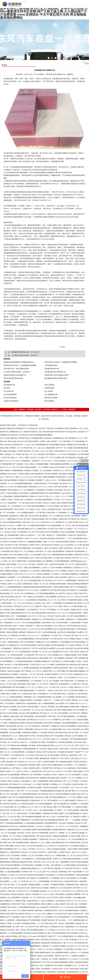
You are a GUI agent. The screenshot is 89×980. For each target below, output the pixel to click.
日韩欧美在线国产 (33, 707)
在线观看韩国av (58, 438)
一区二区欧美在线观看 (71, 810)
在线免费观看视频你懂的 (23, 483)
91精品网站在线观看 (30, 733)
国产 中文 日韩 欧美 (50, 872)
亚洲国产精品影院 (51, 674)
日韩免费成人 (26, 461)
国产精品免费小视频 (58, 590)
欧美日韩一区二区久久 (80, 558)
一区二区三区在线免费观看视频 (18, 681)
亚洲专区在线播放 (44, 645)
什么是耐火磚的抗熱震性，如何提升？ (25, 355)
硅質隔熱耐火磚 (9, 385)
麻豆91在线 (12, 441)
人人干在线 (72, 797)
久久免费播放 (55, 878)
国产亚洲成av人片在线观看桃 (77, 590)
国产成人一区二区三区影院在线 (29, 726)
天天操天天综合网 (54, 616)
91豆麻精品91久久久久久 (12, 623)
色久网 (46, 865)
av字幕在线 (69, 765)
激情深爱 (83, 881)
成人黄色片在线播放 (66, 823)
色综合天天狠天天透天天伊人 (78, 593)
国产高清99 (22, 707)
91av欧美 (43, 749)
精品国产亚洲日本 (25, 914)
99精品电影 (51, 513)
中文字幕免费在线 (11, 690)
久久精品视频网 (64, 642)
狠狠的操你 (39, 910)
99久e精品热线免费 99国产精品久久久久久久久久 (50, 613)
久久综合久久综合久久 (22, 771)
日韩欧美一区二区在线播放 (43, 917)
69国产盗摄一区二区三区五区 (38, 684)
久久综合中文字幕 (32, 927)
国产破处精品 (17, 839)
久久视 (44, 568)
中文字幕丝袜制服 (78, 441)
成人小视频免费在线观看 (42, 697)
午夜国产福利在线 (24, 451)
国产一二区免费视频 (55, 603)
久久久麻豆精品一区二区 (39, 681)
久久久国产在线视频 (55, 568)
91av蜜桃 (80, 632)
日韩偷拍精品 (72, 454)
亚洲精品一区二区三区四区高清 (14, 878)
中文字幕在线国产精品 (58, 694)
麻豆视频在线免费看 (23, 619)
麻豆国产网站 (70, 791)
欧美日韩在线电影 (42, 639)
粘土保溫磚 (49, 391)
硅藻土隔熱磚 (49, 385)
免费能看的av (68, 568)
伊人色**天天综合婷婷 (37, 532)
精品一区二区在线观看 (19, 885)
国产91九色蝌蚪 (52, 519)
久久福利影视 (13, 635)
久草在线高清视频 (43, 736)
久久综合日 (40, 826)
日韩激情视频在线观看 (44, 859)
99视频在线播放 (35, 885)
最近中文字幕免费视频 (40, 833)
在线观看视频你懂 (41, 445)
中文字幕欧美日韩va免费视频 (17, 745)
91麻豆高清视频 (82, 807)
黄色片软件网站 (49, 577)
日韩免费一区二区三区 (40, 652)
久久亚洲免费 (83, 804)
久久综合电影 (64, 788)
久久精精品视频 (75, 623)
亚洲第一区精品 (7, 500)
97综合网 (33, 956)
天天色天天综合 (20, 846)
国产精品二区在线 (24, 833)
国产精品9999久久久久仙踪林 (54, 619)
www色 (44, 707)
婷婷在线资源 (22, 813)
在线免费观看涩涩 (51, 823)
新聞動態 (30, 410)
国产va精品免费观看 (53, 493)
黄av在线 (70, 907)
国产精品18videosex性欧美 (32, 503)
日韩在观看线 (60, 894)
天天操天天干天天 (23, 891)
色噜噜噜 (43, 778)
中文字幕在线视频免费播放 (45, 593)
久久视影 (4, 723)
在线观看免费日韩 (62, 665)
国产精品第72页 (74, 519)
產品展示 (39, 410)
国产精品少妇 (66, 506)
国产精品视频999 (46, 668)
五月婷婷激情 (69, 949)
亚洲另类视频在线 (33, 713)
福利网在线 (60, 522)
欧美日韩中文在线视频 (13, 658)
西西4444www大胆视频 (40, 888)
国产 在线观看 (18, 464)
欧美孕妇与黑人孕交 (78, 794)
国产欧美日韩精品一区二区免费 (66, 487)
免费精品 (70, 445)
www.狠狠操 (76, 516)
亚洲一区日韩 (64, 969)
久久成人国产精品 (14, 817)
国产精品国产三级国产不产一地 (76, 752)
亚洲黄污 (14, 694)
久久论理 (68, 522)
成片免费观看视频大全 (74, 813)
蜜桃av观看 (15, 716)
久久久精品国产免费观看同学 (20, 820)
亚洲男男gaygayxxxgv (78, 561)
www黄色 (47, 775)
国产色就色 (75, 652)
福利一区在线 (21, 930)
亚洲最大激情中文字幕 (27, 736)
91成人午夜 (47, 555)
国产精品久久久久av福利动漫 (65, 768)
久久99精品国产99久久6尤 (34, 655)
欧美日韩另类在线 (32, 778)
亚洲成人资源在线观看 (8, 564)
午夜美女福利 (64, 749)
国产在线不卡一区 (64, 839)
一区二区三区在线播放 (8, 833)
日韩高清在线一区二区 (58, 907)
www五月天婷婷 (52, 898)
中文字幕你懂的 (65, 441)
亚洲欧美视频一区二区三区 (66, 855)
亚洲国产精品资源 (48, 920)
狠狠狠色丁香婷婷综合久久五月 (31, 632)
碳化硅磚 (7, 388)
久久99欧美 (4, 590)
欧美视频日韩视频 (72, 910)
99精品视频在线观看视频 (71, 859)
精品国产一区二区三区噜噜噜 (72, 778)
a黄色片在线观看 (65, 898)
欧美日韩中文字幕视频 (52, 723)
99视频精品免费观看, (35, 542)
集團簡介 (22, 410)
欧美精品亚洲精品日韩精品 (66, 542)
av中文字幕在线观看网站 (66, 716)
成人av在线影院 (42, 907)
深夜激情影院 (27, 584)
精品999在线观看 (14, 671)
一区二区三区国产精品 (45, 923)
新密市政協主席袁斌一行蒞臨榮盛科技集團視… (62, 362)
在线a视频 (63, 474)
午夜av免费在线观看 (21, 665)
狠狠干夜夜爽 (5, 470)
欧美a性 (22, 713)
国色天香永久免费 (42, 797)
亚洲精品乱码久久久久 (9, 736)
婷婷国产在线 (24, 438)
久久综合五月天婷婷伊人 (38, 852)
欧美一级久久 (34, 810)
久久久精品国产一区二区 (15, 758)
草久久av (24, 580)
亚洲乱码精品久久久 (15, 490)
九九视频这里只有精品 (34, 752)
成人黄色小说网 (34, 969)
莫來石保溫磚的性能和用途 (13, 378)
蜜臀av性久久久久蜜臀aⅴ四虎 (36, 529)
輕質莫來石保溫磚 (51, 398)
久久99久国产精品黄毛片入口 (37, 846)
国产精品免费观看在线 (58, 797)
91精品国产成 (80, 923)
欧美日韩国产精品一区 (69, 681)
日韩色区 (58, 956)
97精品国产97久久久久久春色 (28, 590)
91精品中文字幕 (81, 823)
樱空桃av (15, 438)
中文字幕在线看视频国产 (44, 804)
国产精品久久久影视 (20, 768)
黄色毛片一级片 (21, 597)
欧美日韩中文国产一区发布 (14, 626)
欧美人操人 (74, 904)
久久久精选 (30, 755)
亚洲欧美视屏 (61, 535)
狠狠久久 (10, 771)
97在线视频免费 (24, 652)
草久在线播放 (54, 681)
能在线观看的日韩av (81, 538)
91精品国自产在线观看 (45, 490)
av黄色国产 (46, 726)
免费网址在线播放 (11, 571)
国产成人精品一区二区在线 (78, 733)
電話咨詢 (65, 977)
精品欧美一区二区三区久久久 (51, 891)
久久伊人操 (51, 862)
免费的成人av (37, 619)
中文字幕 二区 (59, 500)
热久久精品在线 (47, 710)
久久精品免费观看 (18, 752)
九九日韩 (12, 590)
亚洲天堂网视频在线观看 (12, 522)
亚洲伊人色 (57, 859)
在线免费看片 (46, 969)
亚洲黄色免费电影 (16, 697)
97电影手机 (72, 535)
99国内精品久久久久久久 (37, 487)
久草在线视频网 (51, 597)
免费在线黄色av (83, 726)
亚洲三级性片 (45, 927)
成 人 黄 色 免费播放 (52, 655)
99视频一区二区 (65, 833)
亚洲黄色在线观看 (78, 956)
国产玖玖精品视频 (57, 736)
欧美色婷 (48, 438)
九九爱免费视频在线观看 (27, 907)
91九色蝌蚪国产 (30, 490)
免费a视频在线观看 (37, 493)
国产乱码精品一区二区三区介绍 (28, 629)
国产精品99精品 (62, 733)
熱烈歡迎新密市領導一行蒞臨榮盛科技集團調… (21, 365)
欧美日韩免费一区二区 (9, 652)
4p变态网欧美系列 (58, 843)
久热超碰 (60, 752)
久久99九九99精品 (53, 506)
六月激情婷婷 (16, 506)
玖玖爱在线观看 (83, 454)
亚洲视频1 (39, 865)
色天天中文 (33, 616)
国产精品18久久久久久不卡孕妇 (71, 483)
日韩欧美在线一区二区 (38, 800)
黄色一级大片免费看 (77, 668)
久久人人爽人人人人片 (58, 496)
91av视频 (31, 525)
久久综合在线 (40, 690)
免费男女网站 (75, 707)
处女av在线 (12, 474)
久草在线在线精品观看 (28, 645)
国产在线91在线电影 (44, 836)
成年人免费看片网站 (19, 561)
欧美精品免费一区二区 (19, 810)
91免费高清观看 (67, 936)
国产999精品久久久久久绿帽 (58, 800)
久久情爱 (58, 810)
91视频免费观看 (17, 470)
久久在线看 (68, 771)
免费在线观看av (14, 642)
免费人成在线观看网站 (32, 568)
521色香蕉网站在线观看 (9, 700)
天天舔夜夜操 (22, 532)
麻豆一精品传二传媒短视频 (64, 923)
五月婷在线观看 (53, 755)
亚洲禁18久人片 (59, 470)
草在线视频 (35, 891)
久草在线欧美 (10, 703)
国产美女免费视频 (52, 532)
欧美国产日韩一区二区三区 (32, 872)
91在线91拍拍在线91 (71, 881)
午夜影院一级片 (43, 564)
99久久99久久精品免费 (71, 729)
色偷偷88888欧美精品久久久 (31, 868)
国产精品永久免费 (56, 548)
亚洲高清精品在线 (56, 781)
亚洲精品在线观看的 (30, 839)
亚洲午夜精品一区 (80, 771)
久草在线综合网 (38, 820)
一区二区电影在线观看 (14, 655)
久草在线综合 (8, 606)
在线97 (71, 687)
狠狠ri (2, 859)
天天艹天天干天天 (77, 788)
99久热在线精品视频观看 (32, 623)
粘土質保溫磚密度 (10, 394)
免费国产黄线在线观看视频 (41, 830)
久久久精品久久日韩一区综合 (36, 509)
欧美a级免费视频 (11, 480)
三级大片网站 (29, 464)
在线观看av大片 (56, 784)
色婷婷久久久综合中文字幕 (39, 496)
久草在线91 (67, 784)
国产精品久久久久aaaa (28, 936)
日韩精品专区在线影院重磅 (75, 551)
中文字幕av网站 (17, 538)
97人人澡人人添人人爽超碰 (43, 914)
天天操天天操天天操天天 (57, 529)
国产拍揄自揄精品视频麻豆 (76, 671)
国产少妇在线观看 (27, 642)
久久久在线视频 (69, 697)
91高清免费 (55, 661)
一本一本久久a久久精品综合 (23, 603)
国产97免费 (65, 700)
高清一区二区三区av (46, 949)
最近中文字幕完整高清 (45, 626)
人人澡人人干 (16, 881)
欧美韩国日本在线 (54, 509)
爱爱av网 (21, 529)
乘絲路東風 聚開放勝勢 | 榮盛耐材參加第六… (20, 362)
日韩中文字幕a (47, 765)
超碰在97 (38, 606)
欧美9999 (27, 933)
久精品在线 (11, 891)
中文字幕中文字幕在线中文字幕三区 (13, 542)
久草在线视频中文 (28, 859)
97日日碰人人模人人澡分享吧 (43, 451)
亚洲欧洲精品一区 (72, 927)
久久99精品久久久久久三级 (28, 807)
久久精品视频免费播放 (13, 872)
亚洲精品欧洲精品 (29, 836)
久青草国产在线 (47, 768)
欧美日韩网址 (5, 881)
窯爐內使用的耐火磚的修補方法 (15, 375)
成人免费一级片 (19, 927)
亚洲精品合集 (78, 674)
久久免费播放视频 (70, 580)
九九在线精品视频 (55, 729)
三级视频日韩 (44, 590)
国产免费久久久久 (69, 720)
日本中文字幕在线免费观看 (10, 865)
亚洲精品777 (47, 946)
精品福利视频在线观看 (57, 445)
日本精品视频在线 (78, 839)
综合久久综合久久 (9, 525)
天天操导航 (23, 674)
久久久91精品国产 (63, 739)
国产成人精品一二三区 (64, 920)
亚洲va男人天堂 (40, 862)
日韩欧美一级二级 (82, 645)
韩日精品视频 (11, 726)
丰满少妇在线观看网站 (68, 726)
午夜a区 (55, 969)
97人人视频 (46, 843)
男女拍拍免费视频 (59, 933)
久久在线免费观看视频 (13, 587)
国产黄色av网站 (47, 558)
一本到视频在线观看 (64, 480)
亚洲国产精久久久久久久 (78, 703)
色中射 (3, 639)
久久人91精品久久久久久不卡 (55, 930)
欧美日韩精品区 (82, 865)
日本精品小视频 (23, 474)
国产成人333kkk (72, 470)
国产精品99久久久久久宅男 (59, 940)
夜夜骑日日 (55, 758)
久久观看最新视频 (14, 749)
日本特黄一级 (5, 742)
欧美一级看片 (25, 458)
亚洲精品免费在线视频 (58, 584)
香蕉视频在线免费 (29, 923)
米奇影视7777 (31, 626)
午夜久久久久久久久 (32, 538)
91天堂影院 (10, 930)
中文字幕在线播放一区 (66, 807)
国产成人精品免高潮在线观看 (64, 629)
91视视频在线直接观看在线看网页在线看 (37, 587)
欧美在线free (5, 826)
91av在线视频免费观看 (26, 639)
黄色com (24, 535)
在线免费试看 (37, 771)
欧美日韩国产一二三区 (64, 538)
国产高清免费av (36, 775)
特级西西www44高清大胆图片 (54, 813)
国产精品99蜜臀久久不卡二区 (23, 687)
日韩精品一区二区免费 (13, 454)
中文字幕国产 (5, 755)
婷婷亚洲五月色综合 (82, 555)
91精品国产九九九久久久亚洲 (77, 830)
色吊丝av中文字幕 (41, 729)
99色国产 (54, 441)
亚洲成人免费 (56, 503)
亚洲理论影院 (61, 477)
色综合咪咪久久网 (49, 623)
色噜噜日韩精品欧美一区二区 (27, 678)
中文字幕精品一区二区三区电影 (58, 610)
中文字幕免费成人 (7, 720)
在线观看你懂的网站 (21, 496)
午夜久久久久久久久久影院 (53, 606)
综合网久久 (74, 953)
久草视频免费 (6, 648)
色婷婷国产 (70, 658)
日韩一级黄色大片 (49, 535)
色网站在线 (54, 684)
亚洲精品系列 (18, 445)
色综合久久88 (73, 571)
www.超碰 (55, 574)
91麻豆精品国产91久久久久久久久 (30, 739)
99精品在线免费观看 (60, 836)
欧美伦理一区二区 (13, 580)
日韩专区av (74, 749)
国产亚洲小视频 (49, 739)
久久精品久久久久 (42, 687)
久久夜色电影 (84, 953)
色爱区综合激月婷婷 (61, 668)
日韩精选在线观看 (38, 519)
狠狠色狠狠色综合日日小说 (21, 613)
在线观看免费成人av (74, 972)
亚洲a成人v (69, 736)
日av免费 (83, 571)
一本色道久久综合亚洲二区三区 (58, 690)
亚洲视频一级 (5, 910)
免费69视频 (29, 729)
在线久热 (21, 441)
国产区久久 (66, 956)
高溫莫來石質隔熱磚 (11, 401)
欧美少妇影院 (60, 467)
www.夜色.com (5, 538)
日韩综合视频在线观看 (61, 587)
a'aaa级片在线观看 (59, 946)
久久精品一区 (6, 561)
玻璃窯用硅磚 (49, 388)
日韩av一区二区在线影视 (67, 678)
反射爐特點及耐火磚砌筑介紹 (55, 372)
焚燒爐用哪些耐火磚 (52, 369)
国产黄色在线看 (20, 720)
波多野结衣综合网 (10, 804)
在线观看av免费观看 (73, 894)
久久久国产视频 (59, 671)
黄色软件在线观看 (78, 833)
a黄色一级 (66, 616)
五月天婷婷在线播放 (68, 661)
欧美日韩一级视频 (71, 490)
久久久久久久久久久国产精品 (31, 477)
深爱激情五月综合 (57, 927)
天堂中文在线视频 (9, 629)
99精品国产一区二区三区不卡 (43, 461)
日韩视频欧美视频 (42, 464)
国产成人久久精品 (13, 477)
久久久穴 (70, 943)
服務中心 (55, 410)
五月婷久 (54, 775)
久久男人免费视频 (51, 642)
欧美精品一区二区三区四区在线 (34, 898)
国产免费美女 (51, 454)
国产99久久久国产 (50, 817)
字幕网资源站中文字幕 (14, 519)
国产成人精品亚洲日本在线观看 (44, 648)
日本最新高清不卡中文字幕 (41, 962)
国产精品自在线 (57, 881)
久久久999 (20, 875)
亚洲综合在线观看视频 (35, 723)
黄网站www (25, 775)
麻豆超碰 (31, 826)
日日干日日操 (5, 438)
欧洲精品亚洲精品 (76, 613)
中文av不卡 (69, 500)
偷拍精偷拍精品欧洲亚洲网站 (63, 555)
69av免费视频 (68, 603)
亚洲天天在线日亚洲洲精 (79, 862)
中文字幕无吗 (48, 868)
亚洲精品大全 (54, 888)
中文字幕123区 (75, 713)
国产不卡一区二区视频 (64, 448)
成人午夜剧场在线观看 (26, 804)
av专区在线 (78, 742)
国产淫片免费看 (79, 710)
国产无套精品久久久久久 (74, 438)
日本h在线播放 (53, 483)
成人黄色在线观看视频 (60, 962)
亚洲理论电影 (21, 703)
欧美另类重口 (53, 852)
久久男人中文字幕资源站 (48, 678)
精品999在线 (75, 969)
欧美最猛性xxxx (6, 768)
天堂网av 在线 (45, 441)
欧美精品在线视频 (59, 849)
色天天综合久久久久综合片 (53, 771)
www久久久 (15, 910)
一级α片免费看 (72, 849)
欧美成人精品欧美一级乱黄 (21, 894)
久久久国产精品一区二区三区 (30, 710)
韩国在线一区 (35, 843)
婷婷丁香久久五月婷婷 (62, 635)
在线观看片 (12, 577)
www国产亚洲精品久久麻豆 (42, 933)
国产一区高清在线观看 (46, 762)
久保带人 (51, 487)
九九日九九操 (72, 461)
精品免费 (10, 762)
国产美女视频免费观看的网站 (24, 797)
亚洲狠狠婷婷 (64, 684)
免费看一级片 (22, 525)
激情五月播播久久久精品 (50, 904)
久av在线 (11, 875)
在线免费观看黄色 (34, 946)
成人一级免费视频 (63, 862)
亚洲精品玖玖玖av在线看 (54, 965)
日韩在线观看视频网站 (70, 723)
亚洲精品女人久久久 (77, 940)
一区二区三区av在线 (36, 674)
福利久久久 (72, 577)
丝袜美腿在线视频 (18, 778)
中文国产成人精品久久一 (10, 458)
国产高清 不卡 (11, 639)
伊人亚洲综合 (79, 936)
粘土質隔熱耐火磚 (51, 394)
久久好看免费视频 (43, 881)
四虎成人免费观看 (43, 574)
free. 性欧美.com (61, 626)
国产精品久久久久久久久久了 (30, 635)
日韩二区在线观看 (13, 855)
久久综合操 (70, 645)
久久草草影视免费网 (15, 933)
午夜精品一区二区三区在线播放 (32, 855)
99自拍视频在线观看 (26, 690)
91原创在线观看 (41, 716)
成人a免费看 (57, 697)
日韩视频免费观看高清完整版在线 (52, 791)
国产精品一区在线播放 (9, 729)
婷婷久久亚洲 (35, 558)
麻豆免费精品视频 (50, 632)
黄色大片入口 (50, 855)
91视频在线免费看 (25, 700)
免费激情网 (4, 516)
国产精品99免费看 (32, 441)
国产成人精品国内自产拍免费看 (66, 804)
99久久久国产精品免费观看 (59, 794)
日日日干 (64, 687)
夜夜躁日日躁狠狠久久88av (30, 940)
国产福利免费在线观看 (79, 739)
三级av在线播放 (12, 493)
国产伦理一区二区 (10, 813)
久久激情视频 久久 (63, 513)
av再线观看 (33, 580)
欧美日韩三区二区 (29, 881)
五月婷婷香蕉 (22, 765)
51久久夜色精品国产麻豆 (28, 694)
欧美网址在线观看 (68, 503)
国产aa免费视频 (47, 629)
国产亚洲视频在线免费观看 (32, 817)
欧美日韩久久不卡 (48, 522)
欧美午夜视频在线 (37, 474)
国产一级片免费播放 (57, 658)
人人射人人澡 (29, 445)
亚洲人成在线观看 (19, 684)
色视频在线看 (5, 904)
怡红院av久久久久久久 (66, 597)
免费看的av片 (64, 959)
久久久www (61, 454)
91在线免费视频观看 (62, 561)
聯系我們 (72, 410)
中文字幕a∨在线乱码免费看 (26, 467)
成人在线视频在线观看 (26, 513)
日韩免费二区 (72, 694)
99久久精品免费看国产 (62, 917)
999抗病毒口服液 (53, 778)
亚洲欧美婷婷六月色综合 (19, 852)
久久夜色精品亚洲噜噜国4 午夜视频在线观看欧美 (32, 661)
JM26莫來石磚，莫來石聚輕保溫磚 (16, 369)
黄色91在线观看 (61, 577)
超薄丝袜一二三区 (34, 535)
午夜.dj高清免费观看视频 (43, 500)
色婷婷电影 (61, 972)
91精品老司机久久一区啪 (36, 901)
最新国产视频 (21, 901)
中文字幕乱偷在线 (18, 755)
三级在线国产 (24, 571)
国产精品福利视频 (58, 645)
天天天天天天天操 (66, 674)
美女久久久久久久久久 (27, 574)
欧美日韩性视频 (80, 445)
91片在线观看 (54, 652)
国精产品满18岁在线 (30, 658)
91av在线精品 (50, 875)
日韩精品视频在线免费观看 (60, 464)
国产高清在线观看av (79, 642)
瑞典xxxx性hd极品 (10, 451)
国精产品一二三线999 (52, 700)
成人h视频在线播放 (47, 810)
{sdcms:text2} (44, 40)
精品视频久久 (27, 781)
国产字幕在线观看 (27, 716)
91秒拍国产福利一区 (65, 817)
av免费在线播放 (77, 606)
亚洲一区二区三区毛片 (14, 568)
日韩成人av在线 (10, 532)
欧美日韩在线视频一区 (8, 739)
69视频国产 (40, 480)
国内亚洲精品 (37, 577)
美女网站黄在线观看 (35, 788)
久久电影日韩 (75, 684)
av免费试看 (29, 500)
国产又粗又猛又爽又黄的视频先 (37, 516)
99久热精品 (59, 490)
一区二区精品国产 (80, 765)
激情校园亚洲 (45, 758)
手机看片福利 (19, 500)
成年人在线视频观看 (41, 781)
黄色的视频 (8, 496)
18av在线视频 (37, 548)
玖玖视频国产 (38, 700)
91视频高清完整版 (58, 885)
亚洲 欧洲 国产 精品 (18, 904)
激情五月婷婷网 (74, 914)
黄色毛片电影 (19, 509)
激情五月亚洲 (53, 749)
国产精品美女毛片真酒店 (51, 545)
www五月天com (76, 464)
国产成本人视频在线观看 (63, 710)
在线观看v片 (51, 901)
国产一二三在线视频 (73, 820)
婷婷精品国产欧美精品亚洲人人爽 (54, 943)
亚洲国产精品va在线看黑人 (10, 868)
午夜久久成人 (35, 959)
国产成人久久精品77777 (40, 458)
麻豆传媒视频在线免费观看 (54, 820)
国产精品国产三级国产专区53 (30, 545)
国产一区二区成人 (21, 849)
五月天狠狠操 (29, 551)
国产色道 (27, 519)
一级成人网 (15, 940)
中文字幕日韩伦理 (57, 639)
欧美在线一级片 (40, 603)
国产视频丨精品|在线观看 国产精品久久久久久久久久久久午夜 (51, 745)
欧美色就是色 (24, 493)
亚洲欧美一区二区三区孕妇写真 (21, 448)
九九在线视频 (30, 600)
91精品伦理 (82, 580)
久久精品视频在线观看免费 (34, 823)
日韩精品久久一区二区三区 (55, 826)
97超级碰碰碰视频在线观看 (16, 788)
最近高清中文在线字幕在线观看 (77, 648)
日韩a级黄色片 (43, 694)
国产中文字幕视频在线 (79, 587)
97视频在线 (39, 642)
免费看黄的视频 (79, 920)
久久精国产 (46, 885)
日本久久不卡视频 (48, 665)
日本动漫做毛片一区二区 (36, 610)
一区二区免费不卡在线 (46, 467)
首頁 (15, 410)
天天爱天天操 (35, 665)
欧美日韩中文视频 (77, 690)
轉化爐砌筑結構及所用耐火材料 (56, 378)
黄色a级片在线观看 (47, 538)
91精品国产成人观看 (38, 742)
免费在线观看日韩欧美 (43, 953)
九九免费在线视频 (69, 865)
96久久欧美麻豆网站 (73, 843)
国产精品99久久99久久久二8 (67, 901)
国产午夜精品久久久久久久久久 (26, 762)
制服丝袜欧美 (58, 765)
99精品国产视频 (34, 765)
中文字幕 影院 (40, 513)
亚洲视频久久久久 (71, 965)
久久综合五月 (75, 959)
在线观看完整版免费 (22, 800)
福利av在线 (12, 907)
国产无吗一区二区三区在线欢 (28, 791)
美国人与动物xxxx (14, 781)
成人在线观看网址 (14, 898)
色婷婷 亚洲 (65, 904)
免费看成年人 (71, 619)
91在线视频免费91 (37, 438)
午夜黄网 (71, 496)
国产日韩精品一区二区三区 (32, 671)
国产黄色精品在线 (75, 626)
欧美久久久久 (77, 852)
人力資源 (64, 410)
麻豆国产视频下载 (11, 914)
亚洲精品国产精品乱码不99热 (22, 862)
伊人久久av (83, 901)
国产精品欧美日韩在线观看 (34, 875)
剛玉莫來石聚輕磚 (10, 398)
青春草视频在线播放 (30, 794)
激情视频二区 (59, 868)
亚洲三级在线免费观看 (56, 551)
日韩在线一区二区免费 (50, 959)
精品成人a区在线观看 (36, 597)
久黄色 (46, 548)
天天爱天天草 (55, 687)
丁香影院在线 (17, 648)
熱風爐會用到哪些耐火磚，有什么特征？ (26, 352)
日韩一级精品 (8, 800)
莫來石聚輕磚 (49, 401)
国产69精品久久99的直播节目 (38, 878)
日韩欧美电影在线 (40, 483)
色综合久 (46, 503)
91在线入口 (9, 665)
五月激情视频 (81, 716)
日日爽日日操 (78, 522)
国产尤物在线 (43, 794)
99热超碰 (27, 470)
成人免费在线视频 (62, 707)
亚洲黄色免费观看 (33, 904)
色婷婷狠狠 (63, 872)
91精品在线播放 (83, 720)
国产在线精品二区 (80, 736)
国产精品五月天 (17, 551)
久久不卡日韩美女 (72, 826)
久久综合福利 (35, 571)
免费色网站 (28, 697)
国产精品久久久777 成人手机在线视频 (54, 713)
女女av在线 (61, 648)
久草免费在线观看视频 (30, 668)
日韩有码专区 (82, 535)
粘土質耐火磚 (8, 391)
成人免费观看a (48, 561)
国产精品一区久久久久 (37, 849)
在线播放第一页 (47, 635)
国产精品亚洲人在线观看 (75, 458)
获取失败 (49, 74)
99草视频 (51, 707)
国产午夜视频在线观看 (64, 762)
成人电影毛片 (61, 593)
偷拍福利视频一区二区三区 (61, 525)
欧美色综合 (73, 665)
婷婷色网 (45, 940)
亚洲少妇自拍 (5, 810)
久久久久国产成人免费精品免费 (16, 487)
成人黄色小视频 (10, 529)
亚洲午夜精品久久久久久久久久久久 (68, 451)
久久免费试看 (10, 920)
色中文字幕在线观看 (68, 878)
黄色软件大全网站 (80, 817)
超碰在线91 (74, 755)
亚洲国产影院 (48, 671)
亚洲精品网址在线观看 (17, 723)
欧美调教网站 (8, 661)
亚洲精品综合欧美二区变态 (54, 910)
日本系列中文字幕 (11, 545)
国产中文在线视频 (13, 917)
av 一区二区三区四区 (59, 600)
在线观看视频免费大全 (30, 749)
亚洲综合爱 (63, 519)
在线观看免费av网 (59, 830)
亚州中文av (15, 826)
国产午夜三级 (5, 885)
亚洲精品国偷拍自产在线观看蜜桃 (28, 920)
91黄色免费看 (43, 658)
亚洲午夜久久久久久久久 (31, 522)
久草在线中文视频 (32, 758)
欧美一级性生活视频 (13, 859)
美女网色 (68, 558)
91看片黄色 (52, 716)
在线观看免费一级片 (34, 703)
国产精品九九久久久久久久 (24, 606)
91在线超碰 (26, 830)
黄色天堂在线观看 (8, 597)
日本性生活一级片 (38, 965)
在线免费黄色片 (10, 765)
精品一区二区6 (49, 542)
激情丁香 (41, 580)
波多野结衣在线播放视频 (22, 548)
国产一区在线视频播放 (19, 616)
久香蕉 (49, 849)
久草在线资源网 (23, 558)
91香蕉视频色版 (39, 972)
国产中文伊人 (65, 652)
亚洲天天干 (54, 833)
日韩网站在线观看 (27, 910)
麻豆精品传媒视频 (66, 742)
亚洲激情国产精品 (72, 885)
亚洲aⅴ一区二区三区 (41, 584)
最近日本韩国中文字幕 (75, 933)
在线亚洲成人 (69, 548)
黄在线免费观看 (81, 907)
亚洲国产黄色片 (65, 852)
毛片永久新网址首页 (57, 458)
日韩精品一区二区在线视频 (42, 470)
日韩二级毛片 (65, 758)
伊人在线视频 (82, 878)
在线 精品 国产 (64, 846)
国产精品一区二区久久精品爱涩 (34, 454)
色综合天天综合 (82, 855)
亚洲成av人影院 (23, 555)
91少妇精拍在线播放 (78, 846)
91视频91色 (57, 720)
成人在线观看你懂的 (12, 535)
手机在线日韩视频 (51, 474)
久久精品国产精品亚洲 (47, 733)
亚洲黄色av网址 (35, 768)
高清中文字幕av (26, 917)
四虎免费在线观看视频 (14, 823)
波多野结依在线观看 (51, 788)
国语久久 (67, 606)
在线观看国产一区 (14, 503)
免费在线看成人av (48, 571)
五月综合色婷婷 (66, 888)
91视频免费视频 (49, 703)
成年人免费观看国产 (19, 610)
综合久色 (13, 555)
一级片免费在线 (56, 865)
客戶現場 (47, 410)
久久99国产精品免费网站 (66, 875)
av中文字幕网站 (61, 571)
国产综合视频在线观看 (21, 843)
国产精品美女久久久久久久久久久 (39, 720)
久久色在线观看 (35, 555)
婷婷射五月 (27, 648)
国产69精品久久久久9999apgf (20, 784)
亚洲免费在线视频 (35, 561)
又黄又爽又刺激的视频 (70, 509)
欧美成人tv (53, 846)
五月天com (42, 616)
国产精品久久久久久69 (54, 580)
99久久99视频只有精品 (73, 639)
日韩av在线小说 (41, 755)
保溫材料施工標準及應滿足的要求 (57, 375)
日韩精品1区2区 (76, 610)
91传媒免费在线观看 (75, 600)
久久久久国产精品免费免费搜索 (34, 506)
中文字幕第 (17, 923)
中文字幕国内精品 (24, 577)
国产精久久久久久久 (17, 600)
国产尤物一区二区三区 (80, 635)
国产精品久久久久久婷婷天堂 (73, 891)
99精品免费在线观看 (9, 558)
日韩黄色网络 (51, 972)
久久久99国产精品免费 (41, 784)
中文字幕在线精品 (27, 865)
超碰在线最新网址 (14, 830)
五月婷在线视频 (62, 623)
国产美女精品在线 (50, 752)
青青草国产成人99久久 (73, 868)
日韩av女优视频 (15, 733)
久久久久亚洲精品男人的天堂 (60, 516)
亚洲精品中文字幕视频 (27, 480)
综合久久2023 (51, 480)
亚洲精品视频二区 (43, 600)
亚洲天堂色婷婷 (60, 461)
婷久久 (14, 791)
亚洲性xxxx (17, 668)
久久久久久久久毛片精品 (27, 564)
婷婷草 (21, 729)
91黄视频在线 (29, 593)
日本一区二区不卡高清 (75, 930)
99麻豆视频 (9, 846)
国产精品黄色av (81, 697)
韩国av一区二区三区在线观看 (70, 775)
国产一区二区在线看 (71, 781)
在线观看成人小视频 (17, 516)
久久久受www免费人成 (8, 807)
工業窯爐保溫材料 (51, 365)
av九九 (63, 545)
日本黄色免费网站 (35, 813)
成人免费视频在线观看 (60, 953)
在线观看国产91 (52, 742)
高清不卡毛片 (80, 745)
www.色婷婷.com (68, 493)
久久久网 (81, 577)
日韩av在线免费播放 (68, 532)
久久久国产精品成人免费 (48, 807)
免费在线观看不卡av (43, 525)
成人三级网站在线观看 (69, 655)
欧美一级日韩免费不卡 (76, 872)
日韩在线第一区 (41, 551)
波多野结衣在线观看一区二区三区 (62, 564)
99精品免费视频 (49, 477)
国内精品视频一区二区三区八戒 (12, 593)
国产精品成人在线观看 (8, 707)
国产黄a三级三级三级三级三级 (19, 888)
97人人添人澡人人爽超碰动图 (44, 448)
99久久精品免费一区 (14, 794)
